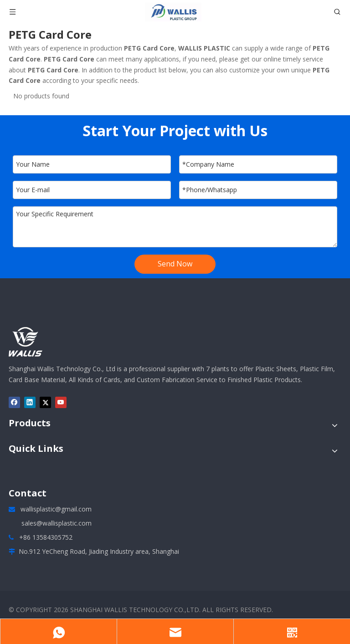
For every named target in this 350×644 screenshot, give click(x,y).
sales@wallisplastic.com (57, 523)
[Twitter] (45, 403)
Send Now (175, 264)
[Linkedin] (30, 403)
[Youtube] (61, 403)
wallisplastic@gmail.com (56, 509)
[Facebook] (14, 403)
